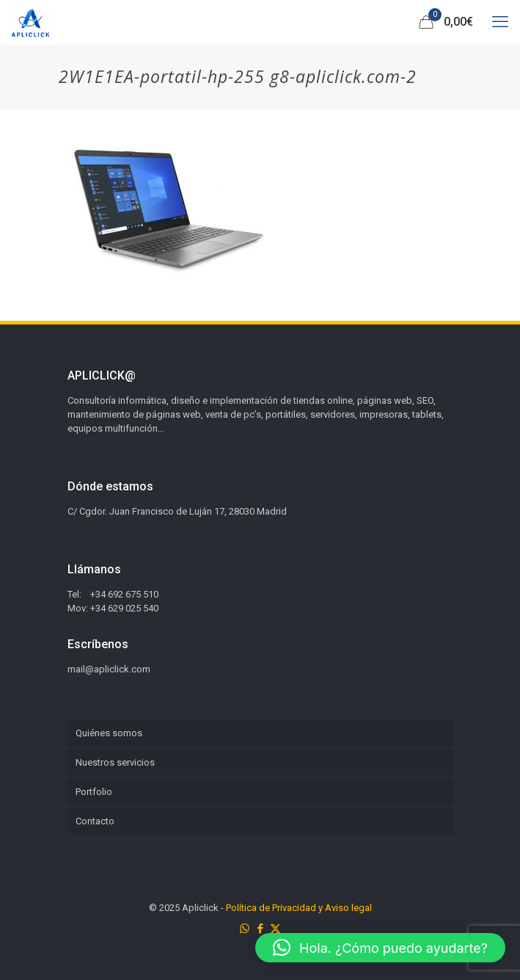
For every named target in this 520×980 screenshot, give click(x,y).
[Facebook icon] (260, 929)
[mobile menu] (500, 22)
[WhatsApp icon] (245, 929)
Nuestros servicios (115, 762)
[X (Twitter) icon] (275, 929)
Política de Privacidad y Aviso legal (299, 908)
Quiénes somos (109, 733)
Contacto (95, 821)
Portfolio (94, 792)
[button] (380, 948)
